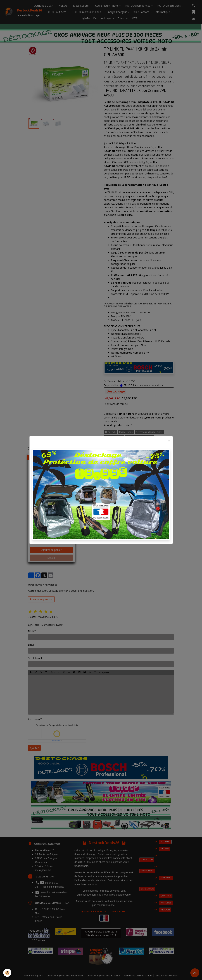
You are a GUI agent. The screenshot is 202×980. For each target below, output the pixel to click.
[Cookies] (8, 973)
